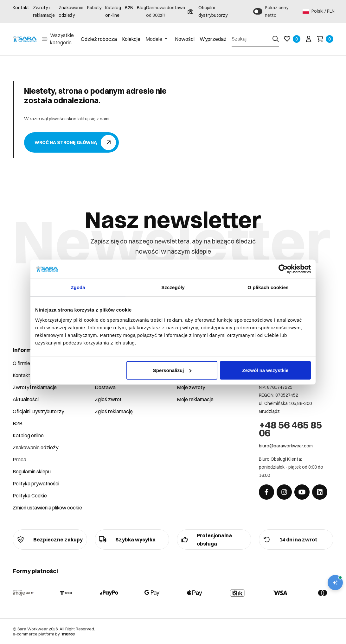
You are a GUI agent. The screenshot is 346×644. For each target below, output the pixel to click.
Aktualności (26, 399)
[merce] (68, 634)
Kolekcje (131, 39)
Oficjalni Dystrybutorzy (38, 411)
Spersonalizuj (172, 370)
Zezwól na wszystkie (266, 370)
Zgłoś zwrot (108, 399)
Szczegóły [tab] (173, 287)
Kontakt (21, 8)
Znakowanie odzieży (71, 11)
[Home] (25, 39)
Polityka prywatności (36, 483)
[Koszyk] (325, 39)
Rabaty (94, 8)
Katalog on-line (113, 11)
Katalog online (28, 435)
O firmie (21, 363)
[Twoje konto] (309, 39)
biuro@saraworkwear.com (286, 446)
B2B (129, 8)
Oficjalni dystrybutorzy (208, 11)
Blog (141, 8)
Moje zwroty (191, 387)
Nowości (185, 39)
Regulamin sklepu (32, 471)
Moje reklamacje (195, 399)
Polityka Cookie (30, 496)
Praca (19, 459)
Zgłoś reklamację (114, 411)
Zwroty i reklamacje (44, 11)
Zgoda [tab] (78, 287)
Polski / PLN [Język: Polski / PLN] (318, 11)
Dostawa (105, 387)
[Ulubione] (292, 39)
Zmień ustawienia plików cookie (47, 508)
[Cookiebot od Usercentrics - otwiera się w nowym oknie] (283, 269)
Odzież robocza (99, 39)
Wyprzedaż (213, 39)
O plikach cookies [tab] (268, 287)
